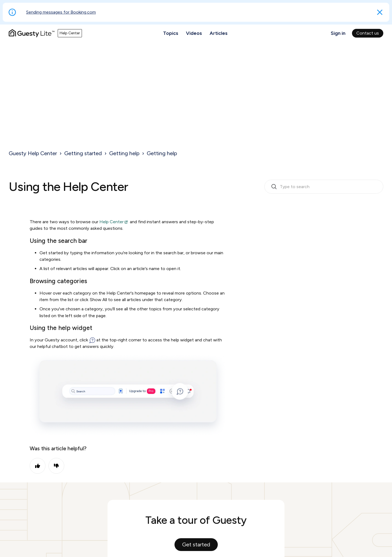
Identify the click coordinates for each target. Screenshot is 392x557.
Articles (219, 33)
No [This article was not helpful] (56, 466)
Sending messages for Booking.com (61, 12)
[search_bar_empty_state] (324, 187)
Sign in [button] (338, 33)
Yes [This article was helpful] (38, 466)
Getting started (83, 153)
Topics (171, 33)
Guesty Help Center (33, 153)
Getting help (124, 153)
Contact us (368, 33)
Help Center (111, 222)
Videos (194, 33)
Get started (196, 544)
